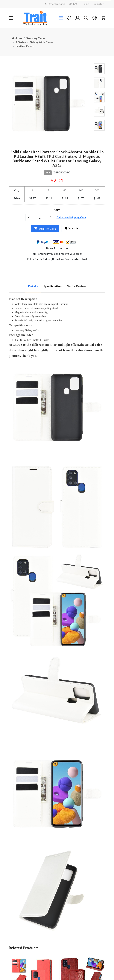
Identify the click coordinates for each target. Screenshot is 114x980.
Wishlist (72, 228)
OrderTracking (55, 4)
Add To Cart (45, 228)
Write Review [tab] (77, 286)
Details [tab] (33, 286)
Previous (14, 105)
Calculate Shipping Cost (71, 217)
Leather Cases (25, 46)
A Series (21, 42)
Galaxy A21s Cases (41, 42)
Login (86, 4)
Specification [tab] (53, 286)
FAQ (74, 4)
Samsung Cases (36, 38)
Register (98, 4)
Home (17, 38)
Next (83, 105)
